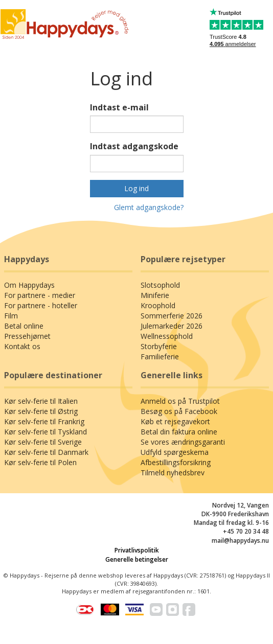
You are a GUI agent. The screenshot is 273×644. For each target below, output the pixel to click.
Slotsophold (160, 285)
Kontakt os (22, 346)
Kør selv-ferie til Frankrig (44, 421)
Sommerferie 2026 (172, 316)
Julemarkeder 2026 (172, 326)
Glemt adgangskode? (149, 207)
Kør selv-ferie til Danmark (46, 452)
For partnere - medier (40, 295)
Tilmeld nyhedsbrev (173, 473)
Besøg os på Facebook (179, 411)
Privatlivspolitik (137, 550)
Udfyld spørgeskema (175, 452)
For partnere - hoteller (41, 305)
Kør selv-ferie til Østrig (41, 411)
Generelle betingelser (137, 559)
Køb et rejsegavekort (175, 421)
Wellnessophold (167, 336)
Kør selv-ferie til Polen (40, 462)
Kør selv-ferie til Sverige (43, 442)
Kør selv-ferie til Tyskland (45, 432)
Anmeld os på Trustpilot (180, 401)
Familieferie (160, 356)
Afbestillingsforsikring (176, 462)
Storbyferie (159, 346)
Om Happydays (29, 285)
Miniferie (155, 295)
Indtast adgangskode (134, 146)
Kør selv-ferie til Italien (41, 401)
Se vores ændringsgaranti (183, 442)
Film (11, 316)
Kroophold (158, 305)
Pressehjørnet (27, 336)
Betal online (24, 326)
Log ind (136, 188)
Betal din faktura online (179, 432)
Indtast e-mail (119, 107)
